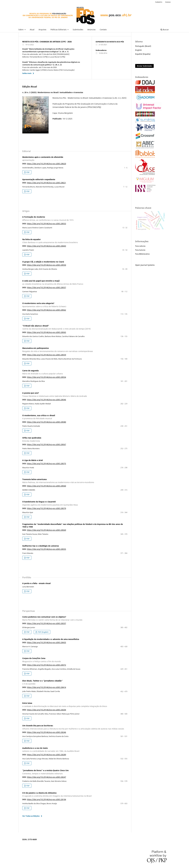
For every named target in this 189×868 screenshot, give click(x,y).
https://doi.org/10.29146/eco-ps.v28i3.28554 (46, 377)
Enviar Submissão (144, 66)
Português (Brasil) (143, 46)
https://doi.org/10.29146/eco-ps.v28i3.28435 (46, 642)
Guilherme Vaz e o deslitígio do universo (41, 546)
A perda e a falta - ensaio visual (36, 583)
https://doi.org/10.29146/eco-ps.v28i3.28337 (46, 623)
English (138, 50)
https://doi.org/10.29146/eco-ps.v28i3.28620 (46, 164)
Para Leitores (140, 246)
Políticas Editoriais (59, 30)
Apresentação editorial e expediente (39, 179)
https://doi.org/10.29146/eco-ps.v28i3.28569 (46, 530)
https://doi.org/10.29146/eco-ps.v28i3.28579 (46, 508)
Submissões (78, 30)
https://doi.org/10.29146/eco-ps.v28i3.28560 (46, 486)
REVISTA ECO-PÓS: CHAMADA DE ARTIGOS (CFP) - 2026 (47, 42)
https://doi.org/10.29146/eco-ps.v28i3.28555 (46, 549)
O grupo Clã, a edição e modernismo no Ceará (43, 262)
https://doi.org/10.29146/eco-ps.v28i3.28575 (46, 464)
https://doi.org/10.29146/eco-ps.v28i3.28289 (46, 755)
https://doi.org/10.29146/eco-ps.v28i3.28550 (46, 265)
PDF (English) (43, 632)
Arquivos (42, 30)
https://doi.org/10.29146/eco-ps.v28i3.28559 (46, 355)
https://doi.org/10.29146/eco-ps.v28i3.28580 (46, 422)
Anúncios (91, 30)
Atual (32, 30)
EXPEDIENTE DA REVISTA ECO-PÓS (110, 42)
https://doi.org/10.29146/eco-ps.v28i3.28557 (46, 287)
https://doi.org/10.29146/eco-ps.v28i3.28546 (46, 400)
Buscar (165, 30)
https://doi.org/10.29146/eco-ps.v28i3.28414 (46, 687)
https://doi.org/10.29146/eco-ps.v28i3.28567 (46, 444)
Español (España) (143, 54)
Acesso (168, 2)
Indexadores (101, 50)
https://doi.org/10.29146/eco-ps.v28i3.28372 (46, 665)
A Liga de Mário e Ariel (33, 460)
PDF (28, 172)
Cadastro (159, 2)
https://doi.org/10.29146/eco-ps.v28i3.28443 (46, 246)
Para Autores (140, 250)
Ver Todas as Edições (31, 816)
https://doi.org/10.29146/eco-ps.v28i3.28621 (46, 183)
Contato (103, 30)
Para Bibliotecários (142, 254)
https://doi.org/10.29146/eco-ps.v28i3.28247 (46, 777)
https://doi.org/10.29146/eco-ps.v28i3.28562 (46, 310)
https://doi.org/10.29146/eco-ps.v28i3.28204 (46, 710)
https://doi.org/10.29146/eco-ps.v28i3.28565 (46, 332)
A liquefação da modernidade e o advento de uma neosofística (51, 639)
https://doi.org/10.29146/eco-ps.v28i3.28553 (46, 224)
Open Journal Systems (145, 265)
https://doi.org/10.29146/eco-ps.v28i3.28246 (46, 732)
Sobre (21, 30)
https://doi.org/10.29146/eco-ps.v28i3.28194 (46, 799)
